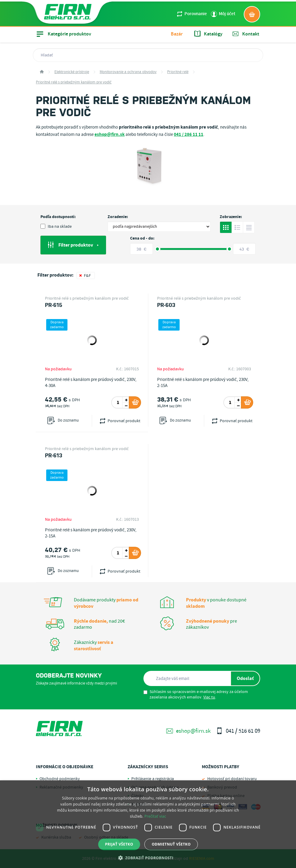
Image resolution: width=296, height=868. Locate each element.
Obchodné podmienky (60, 779)
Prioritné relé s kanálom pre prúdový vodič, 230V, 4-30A (91, 383)
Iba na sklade (56, 227)
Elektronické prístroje (72, 72)
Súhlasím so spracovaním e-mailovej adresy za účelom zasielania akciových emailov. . (196, 695)
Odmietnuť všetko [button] (171, 844)
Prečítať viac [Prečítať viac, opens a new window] (155, 816)
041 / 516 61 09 (238, 731)
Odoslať (245, 678)
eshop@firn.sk (188, 731)
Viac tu (209, 697)
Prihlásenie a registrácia (153, 779)
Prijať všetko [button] (119, 844)
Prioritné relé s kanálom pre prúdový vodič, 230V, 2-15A (203, 383)
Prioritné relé (178, 72)
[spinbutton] (118, 402)
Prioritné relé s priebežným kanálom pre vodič (74, 82)
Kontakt (246, 34)
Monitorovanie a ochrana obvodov (128, 72)
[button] (148, 858)
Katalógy (208, 34)
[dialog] (148, 824)
